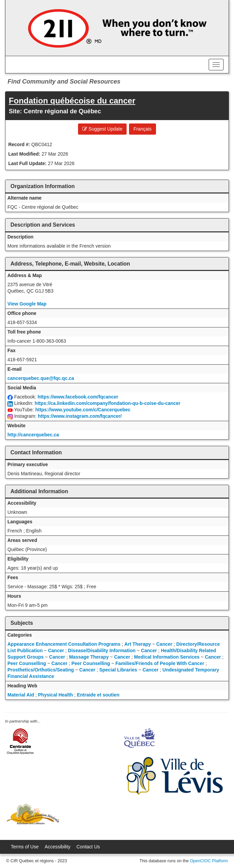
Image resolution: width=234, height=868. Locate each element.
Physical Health (56, 695)
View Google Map (27, 304)
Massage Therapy (89, 657)
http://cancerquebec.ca (33, 435)
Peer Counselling (27, 663)
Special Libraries (118, 670)
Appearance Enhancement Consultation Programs (64, 644)
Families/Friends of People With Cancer (160, 663)
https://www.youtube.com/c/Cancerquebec (83, 410)
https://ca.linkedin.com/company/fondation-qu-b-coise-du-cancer (108, 403)
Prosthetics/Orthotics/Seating (41, 670)
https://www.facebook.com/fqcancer (78, 397)
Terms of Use (25, 847)
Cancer (164, 644)
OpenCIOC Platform (209, 861)
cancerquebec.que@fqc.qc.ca (41, 378)
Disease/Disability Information (102, 650)
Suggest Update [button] (102, 129)
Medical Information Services (167, 657)
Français (142, 129)
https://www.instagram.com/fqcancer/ (80, 416)
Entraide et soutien (98, 695)
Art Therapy (138, 644)
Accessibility (57, 847)
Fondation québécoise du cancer (72, 101)
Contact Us (88, 847)
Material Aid (21, 695)
